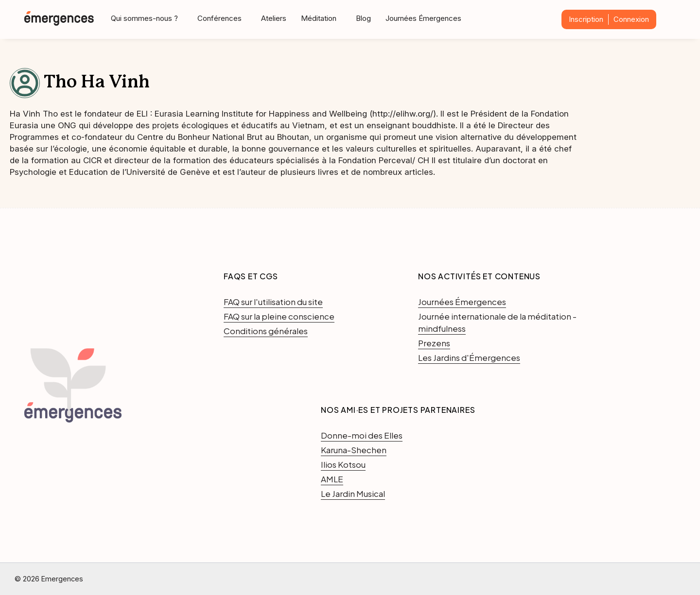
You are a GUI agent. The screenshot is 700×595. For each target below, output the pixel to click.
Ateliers (274, 18)
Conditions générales (266, 331)
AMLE (332, 479)
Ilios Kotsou (343, 464)
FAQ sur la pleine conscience (279, 316)
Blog (363, 18)
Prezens (434, 343)
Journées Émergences (423, 18)
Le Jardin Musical (353, 493)
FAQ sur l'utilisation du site (273, 302)
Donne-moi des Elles (362, 435)
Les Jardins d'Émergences (469, 357)
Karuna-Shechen (354, 450)
